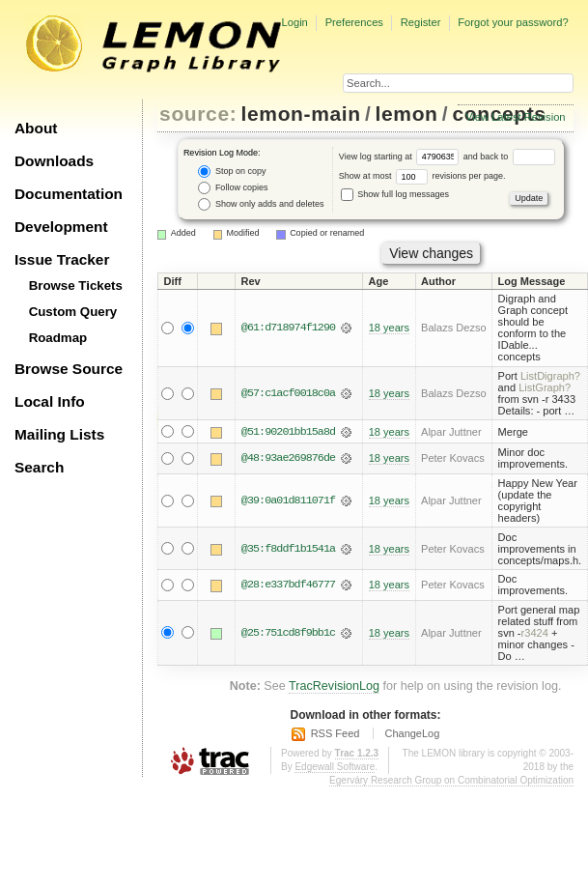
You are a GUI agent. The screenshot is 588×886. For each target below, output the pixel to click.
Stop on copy (232, 171)
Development (61, 227)
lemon (407, 114)
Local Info (50, 401)
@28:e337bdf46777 (288, 585)
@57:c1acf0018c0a (288, 393)
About (36, 128)
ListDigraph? (550, 376)
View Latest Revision (516, 117)
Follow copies (233, 188)
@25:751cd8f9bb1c (288, 633)
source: (198, 114)
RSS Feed (336, 733)
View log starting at (401, 157)
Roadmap (58, 338)
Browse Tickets (76, 286)
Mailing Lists (59, 434)
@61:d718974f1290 (288, 328)
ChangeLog (412, 733)
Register (421, 22)
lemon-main (301, 114)
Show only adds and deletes (261, 204)
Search (39, 467)
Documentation (69, 194)
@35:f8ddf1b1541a (288, 549)
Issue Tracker (62, 259)
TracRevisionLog (334, 686)
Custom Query (73, 312)
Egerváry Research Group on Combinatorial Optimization (451, 781)
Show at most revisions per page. (422, 176)
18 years (389, 328)
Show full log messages (395, 194)
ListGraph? (545, 387)
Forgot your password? (513, 22)
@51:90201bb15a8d (288, 432)
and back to (509, 157)
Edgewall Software (335, 768)
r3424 (535, 633)
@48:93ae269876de (288, 459)
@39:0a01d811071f (288, 500)
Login (294, 22)
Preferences (354, 22)
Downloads (54, 161)
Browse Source (69, 369)
